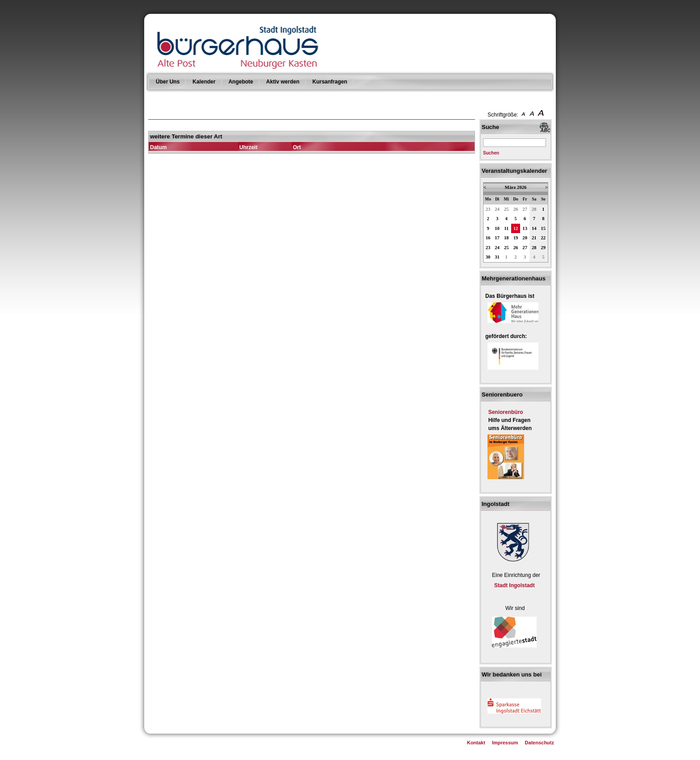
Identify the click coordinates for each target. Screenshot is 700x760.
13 (525, 228)
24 (497, 209)
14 (534, 228)
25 (506, 209)
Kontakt (476, 743)
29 (544, 248)
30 (488, 257)
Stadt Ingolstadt (515, 585)
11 (506, 228)
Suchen (491, 153)
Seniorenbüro (506, 412)
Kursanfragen (330, 82)
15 (544, 228)
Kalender (204, 82)
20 (525, 238)
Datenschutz (540, 743)
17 (497, 238)
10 (497, 228)
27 (525, 209)
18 (506, 238)
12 (516, 228)
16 (488, 238)
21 (534, 238)
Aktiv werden (283, 82)
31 (497, 257)
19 (516, 238)
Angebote (241, 82)
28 (534, 209)
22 (544, 238)
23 (488, 209)
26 (516, 209)
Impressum (505, 743)
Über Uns (168, 82)
